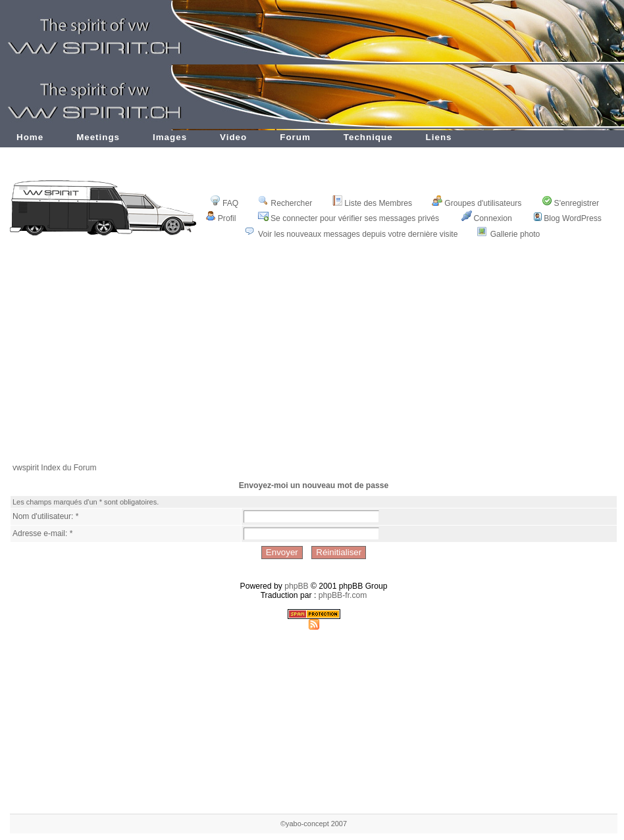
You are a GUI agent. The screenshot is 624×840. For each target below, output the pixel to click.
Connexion (487, 218)
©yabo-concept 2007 (314, 824)
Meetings (98, 137)
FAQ (224, 203)
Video (233, 137)
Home (30, 137)
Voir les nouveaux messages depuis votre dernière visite (358, 234)
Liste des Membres (372, 203)
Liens (439, 137)
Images (170, 137)
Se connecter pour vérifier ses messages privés (349, 218)
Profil (221, 218)
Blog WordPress (568, 218)
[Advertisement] (314, 360)
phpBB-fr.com (343, 595)
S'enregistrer (571, 203)
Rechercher (285, 203)
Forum (295, 137)
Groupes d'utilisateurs (477, 203)
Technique (368, 137)
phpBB (297, 586)
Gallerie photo (515, 234)
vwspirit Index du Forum (54, 468)
